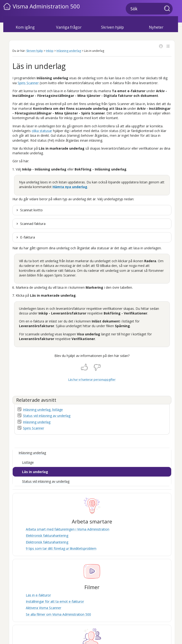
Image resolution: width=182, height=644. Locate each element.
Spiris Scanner (34, 428)
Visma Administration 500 (46, 6)
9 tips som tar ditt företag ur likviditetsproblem (61, 548)
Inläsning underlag (69, 51)
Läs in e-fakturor (38, 595)
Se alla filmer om (58, 614)
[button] (168, 9)
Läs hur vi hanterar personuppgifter (92, 380)
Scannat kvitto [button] (31, 210)
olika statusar (42, 131)
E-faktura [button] (28, 237)
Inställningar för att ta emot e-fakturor (55, 601)
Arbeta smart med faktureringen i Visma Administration (68, 529)
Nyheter (156, 27)
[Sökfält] (149, 9)
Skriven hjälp (112, 27)
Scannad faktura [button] (33, 224)
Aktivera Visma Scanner (44, 608)
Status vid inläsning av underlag (47, 416)
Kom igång (25, 27)
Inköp (50, 51)
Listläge (28, 462)
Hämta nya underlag (70, 187)
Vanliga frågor (69, 27)
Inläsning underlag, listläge (43, 410)
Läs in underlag (35, 472)
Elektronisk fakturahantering (47, 536)
